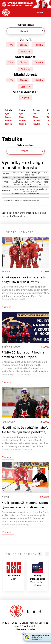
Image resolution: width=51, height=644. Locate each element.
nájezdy (39, 189)
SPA (19, 184)
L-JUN (43, 173)
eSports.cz (43, 623)
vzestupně (41, 177)
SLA (16, 184)
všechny (14, 180)
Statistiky (26, 52)
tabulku (21, 194)
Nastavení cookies (26, 629)
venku (35, 187)
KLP (44, 180)
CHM (24, 180)
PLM (40, 182)
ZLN (41, 184)
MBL (25, 182)
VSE (34, 184)
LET (16, 182)
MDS (29, 182)
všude (24, 187)
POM (43, 182)
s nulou (33, 191)
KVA (13, 182)
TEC (22, 184)
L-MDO (32, 175)
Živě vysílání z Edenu (38, 574)
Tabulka (39, 45)
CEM (20, 180)
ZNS (44, 184)
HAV (27, 180)
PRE (47, 182)
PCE (36, 182)
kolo (16, 177)
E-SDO (27, 173)
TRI (25, 184)
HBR (31, 180)
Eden (14, 571)
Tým (10, 45)
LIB (19, 182)
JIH (37, 180)
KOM (47, 180)
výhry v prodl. (30, 189)
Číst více (8, 307)
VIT (31, 184)
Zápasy (23, 45)
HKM (34, 180)
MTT (33, 182)
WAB (37, 184)
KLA (40, 180)
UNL (28, 184)
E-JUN (21, 173)
